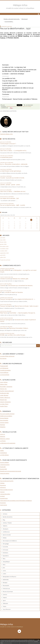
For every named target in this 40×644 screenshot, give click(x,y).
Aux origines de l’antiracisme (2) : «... (25, 299)
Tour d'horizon (7, 609)
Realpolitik (3, 467)
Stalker (2, 451)
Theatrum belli (4, 366)
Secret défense (4, 372)
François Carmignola (6, 299)
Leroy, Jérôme (4, 382)
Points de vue (6, 588)
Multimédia (29, 107)
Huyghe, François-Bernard (7, 391)
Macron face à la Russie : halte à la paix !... (27, 306)
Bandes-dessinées (8, 517)
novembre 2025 (4, 249)
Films (4, 559)
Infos (4, 565)
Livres (4, 571)
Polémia (2, 483)
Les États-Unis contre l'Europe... (17, 335)
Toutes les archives (5, 260)
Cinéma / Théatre (7, 523)
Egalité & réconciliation (6, 416)
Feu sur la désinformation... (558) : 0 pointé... (13, 205)
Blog (4, 520)
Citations (5, 526)
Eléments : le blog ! (5, 439)
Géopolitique (6, 562)
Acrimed (2, 496)
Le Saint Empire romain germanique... (11, 171)
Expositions (6, 556)
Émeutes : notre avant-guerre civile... (12, 19)
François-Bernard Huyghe (7, 481)
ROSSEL (3, 335)
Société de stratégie (5, 370)
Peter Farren (4, 313)
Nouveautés (6, 586)
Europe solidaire (4, 462)
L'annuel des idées (5, 494)
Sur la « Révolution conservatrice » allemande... (14, 164)
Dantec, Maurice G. (5, 397)
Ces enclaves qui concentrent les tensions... (21, 285)
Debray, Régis (4, 384)
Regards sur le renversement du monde (11, 471)
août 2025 (3, 255)
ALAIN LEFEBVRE (5, 270)
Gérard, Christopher (5, 402)
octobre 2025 (4, 251)
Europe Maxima (4, 418)
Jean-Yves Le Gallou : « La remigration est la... (14, 151)
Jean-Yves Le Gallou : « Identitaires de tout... (13, 191)
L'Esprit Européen (5, 465)
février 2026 (3, 242)
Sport (4, 600)
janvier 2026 (3, 244)
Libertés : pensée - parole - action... (10, 185)
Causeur (2, 492)
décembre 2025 (4, 247)
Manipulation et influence (19, 107)
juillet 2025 (3, 257)
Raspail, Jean (3, 400)
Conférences (6, 532)
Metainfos (3, 427)
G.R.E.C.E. (3, 434)
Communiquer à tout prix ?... (8, 144)
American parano (5, 473)
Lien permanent (28, 105)
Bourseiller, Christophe (6, 387)
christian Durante (5, 279)
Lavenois (3, 285)
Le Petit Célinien (4, 455)
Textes (4, 606)
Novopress (3, 485)
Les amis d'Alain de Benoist (7, 356)
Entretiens (5, 553)
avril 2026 (3, 238)
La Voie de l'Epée (5, 375)
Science (5, 595)
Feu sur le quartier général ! (7, 414)
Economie (5, 547)
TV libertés (19, 34)
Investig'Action (4, 498)
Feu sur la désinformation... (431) (15, 28)
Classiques (5, 529)
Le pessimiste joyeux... (7, 157)
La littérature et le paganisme (8, 443)
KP (1, 292)
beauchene (3, 328)
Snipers (5, 597)
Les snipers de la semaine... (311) (9, 198)
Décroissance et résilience (10, 541)
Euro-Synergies (4, 420)
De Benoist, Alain (5, 393)
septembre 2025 (4, 253)
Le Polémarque (4, 368)
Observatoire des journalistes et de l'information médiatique (16, 501)
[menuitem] (12, 19)
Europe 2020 (3, 469)
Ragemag (3, 425)
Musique (5, 583)
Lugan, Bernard (4, 395)
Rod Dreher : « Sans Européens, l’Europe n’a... (23, 313)
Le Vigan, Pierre (4, 404)
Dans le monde (7, 535)
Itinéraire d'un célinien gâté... (21, 279)
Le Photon (3, 441)
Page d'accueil (25, 19)
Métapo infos (20, 5)
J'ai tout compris (4, 422)
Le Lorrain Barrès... (9, 21)
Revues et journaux (8, 592)
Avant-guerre (4, 505)
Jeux (4, 568)
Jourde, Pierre (4, 406)
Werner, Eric (3, 389)
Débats (5, 538)
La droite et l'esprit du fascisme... (14, 292)
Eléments (3, 436)
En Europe (5, 550)
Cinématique (4, 453)
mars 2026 (3, 240)
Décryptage (9, 107)
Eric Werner (3, 358)
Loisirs (4, 574)
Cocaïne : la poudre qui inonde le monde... (13, 178)
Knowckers (3, 503)
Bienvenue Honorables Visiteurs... (19, 328)
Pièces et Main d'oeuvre (7, 490)
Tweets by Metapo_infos (6, 134)
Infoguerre (3, 487)
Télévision (5, 603)
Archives (5, 514)
